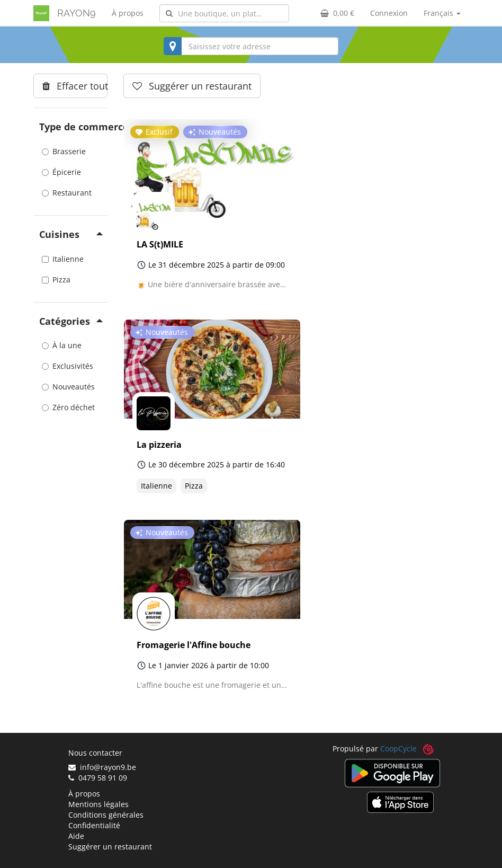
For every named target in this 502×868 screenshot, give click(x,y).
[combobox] (224, 13)
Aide (76, 836)
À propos (128, 13)
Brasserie (64, 151)
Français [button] (442, 13)
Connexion (389, 13)
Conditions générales (106, 815)
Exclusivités (68, 366)
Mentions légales (98, 804)
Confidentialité (94, 825)
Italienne (63, 259)
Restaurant (67, 193)
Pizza (56, 280)
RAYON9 (77, 13)
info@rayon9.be (102, 767)
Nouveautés (68, 387)
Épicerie (61, 172)
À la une (62, 345)
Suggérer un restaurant (110, 847)
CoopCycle (398, 749)
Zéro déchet (68, 407)
